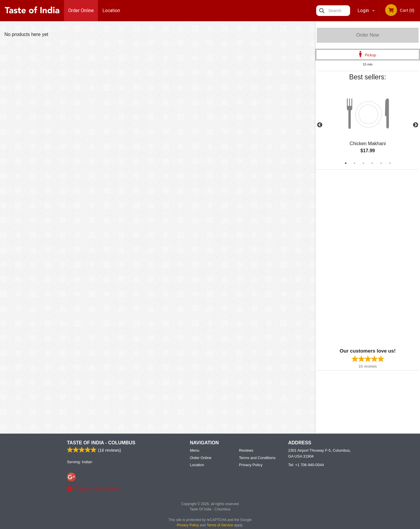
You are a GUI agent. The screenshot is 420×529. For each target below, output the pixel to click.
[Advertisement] (354, 258)
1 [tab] (346, 163)
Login (363, 10)
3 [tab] (363, 163)
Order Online (81, 10)
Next (416, 125)
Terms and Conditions (257, 458)
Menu (195, 450)
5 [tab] (381, 163)
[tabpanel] (368, 125)
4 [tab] (372, 163)
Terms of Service (220, 525)
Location (111, 10)
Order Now (368, 35)
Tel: (306, 465)
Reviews (246, 450)
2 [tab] (355, 163)
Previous (320, 125)
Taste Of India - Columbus (101, 443)
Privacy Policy (251, 465)
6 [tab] (390, 163)
